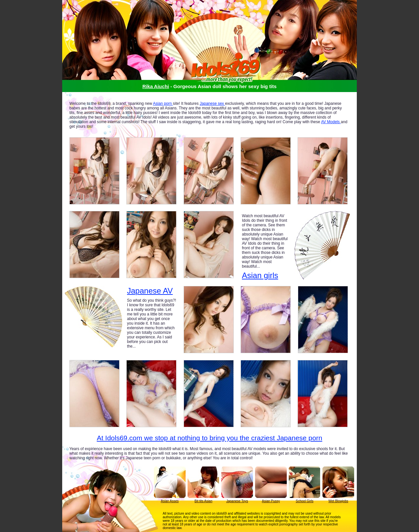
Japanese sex (212, 104)
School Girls (305, 501)
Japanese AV (150, 291)
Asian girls (260, 275)
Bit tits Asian (203, 501)
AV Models (331, 122)
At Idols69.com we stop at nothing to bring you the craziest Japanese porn (210, 438)
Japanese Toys (237, 501)
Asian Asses (170, 501)
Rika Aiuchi (156, 86)
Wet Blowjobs (338, 501)
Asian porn (163, 104)
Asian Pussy (271, 501)
